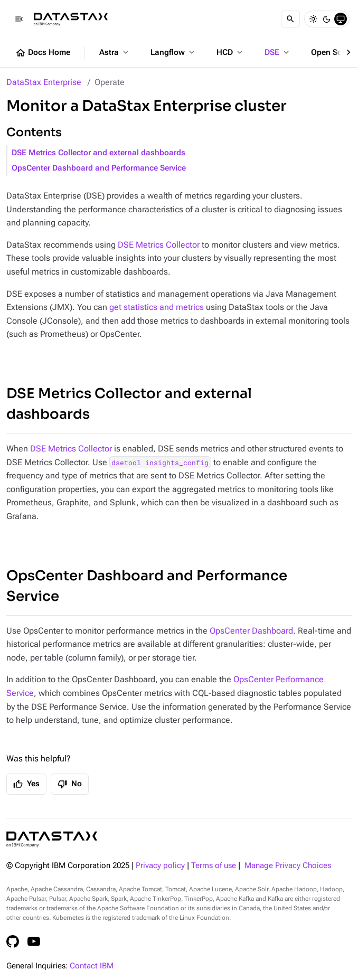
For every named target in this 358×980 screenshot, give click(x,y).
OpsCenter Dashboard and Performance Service (99, 168)
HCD (230, 52)
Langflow (173, 52)
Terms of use (214, 866)
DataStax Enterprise (44, 82)
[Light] (313, 19)
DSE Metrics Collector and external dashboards (98, 153)
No (70, 784)
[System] (341, 19)
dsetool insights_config (160, 463)
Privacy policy (160, 866)
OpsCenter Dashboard (251, 631)
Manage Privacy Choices (288, 866)
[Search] (290, 19)
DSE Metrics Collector (159, 245)
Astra (115, 52)
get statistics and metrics (157, 307)
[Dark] (327, 19)
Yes (26, 784)
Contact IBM (92, 966)
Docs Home (43, 53)
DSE (278, 52)
